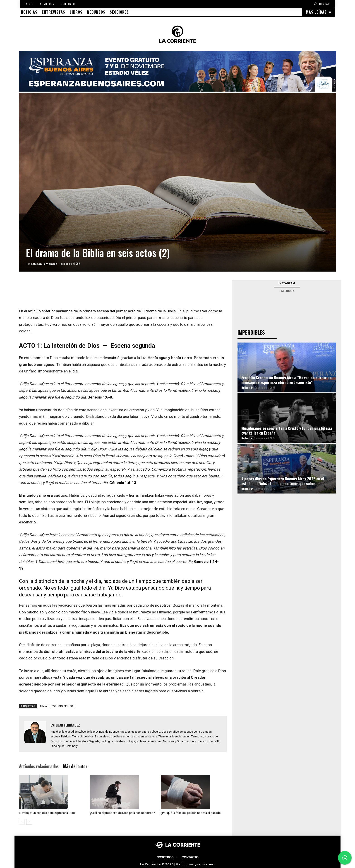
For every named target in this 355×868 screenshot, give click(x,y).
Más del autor (75, 766)
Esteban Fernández (44, 264)
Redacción (247, 388)
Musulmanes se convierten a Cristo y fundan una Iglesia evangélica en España (287, 430)
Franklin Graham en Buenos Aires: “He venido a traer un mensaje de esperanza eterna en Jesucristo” (287, 380)
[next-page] (29, 822)
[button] (322, 4)
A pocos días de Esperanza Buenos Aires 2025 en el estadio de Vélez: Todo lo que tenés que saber (283, 481)
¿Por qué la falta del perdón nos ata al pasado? (192, 813)
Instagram (287, 283)
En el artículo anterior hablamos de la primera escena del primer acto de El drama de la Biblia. (98, 311)
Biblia (43, 706)
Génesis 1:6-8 (100, 397)
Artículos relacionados (39, 766)
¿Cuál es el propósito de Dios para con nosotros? (122, 813)
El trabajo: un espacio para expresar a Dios (47, 813)
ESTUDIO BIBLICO (62, 706)
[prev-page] (22, 822)
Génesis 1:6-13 (123, 483)
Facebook (287, 291)
